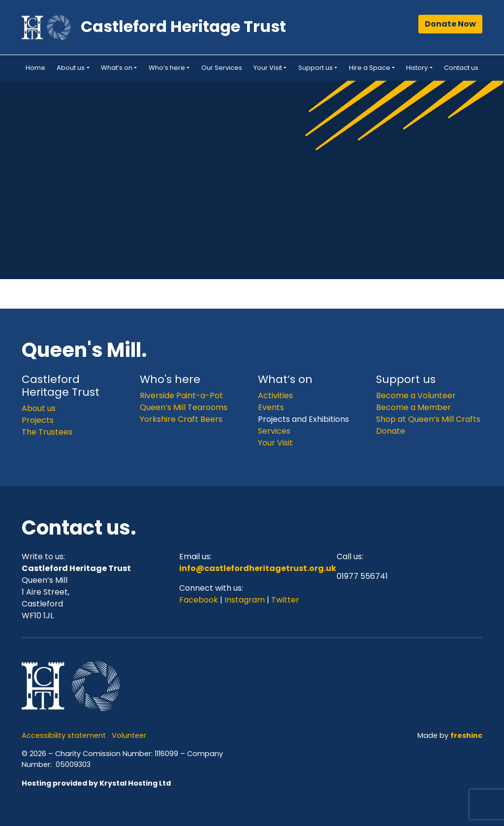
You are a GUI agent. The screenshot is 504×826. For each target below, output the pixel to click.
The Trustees (47, 432)
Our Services (222, 68)
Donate (391, 431)
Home (35, 68)
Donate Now (450, 24)
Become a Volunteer (416, 396)
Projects (38, 420)
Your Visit (268, 68)
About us (71, 68)
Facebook (200, 600)
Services (274, 431)
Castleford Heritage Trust (183, 26)
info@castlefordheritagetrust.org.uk (258, 568)
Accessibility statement (64, 735)
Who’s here (167, 68)
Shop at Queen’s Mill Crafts (428, 419)
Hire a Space (370, 68)
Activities (275, 396)
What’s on (117, 68)
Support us (315, 68)
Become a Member (413, 407)
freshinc (466, 735)
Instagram (245, 600)
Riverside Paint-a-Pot (181, 396)
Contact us (461, 68)
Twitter (285, 600)
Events (271, 407)
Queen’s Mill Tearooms (184, 407)
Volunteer (129, 735)
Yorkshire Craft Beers (181, 419)
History (417, 68)
